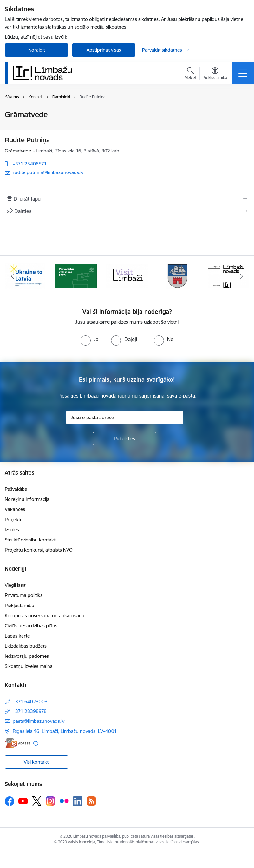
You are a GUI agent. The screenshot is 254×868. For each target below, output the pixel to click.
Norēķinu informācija (27, 499)
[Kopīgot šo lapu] (127, 211)
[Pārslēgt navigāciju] (243, 73)
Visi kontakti (37, 762)
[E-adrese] (17, 743)
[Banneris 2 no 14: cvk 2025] (76, 276)
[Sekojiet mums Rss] (91, 801)
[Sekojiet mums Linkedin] (78, 801)
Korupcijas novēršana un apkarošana (45, 615)
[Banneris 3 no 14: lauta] (127, 276)
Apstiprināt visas (104, 50)
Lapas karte (17, 636)
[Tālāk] (241, 276)
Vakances (15, 509)
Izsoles (12, 530)
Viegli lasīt (15, 585)
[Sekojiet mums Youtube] (23, 801)
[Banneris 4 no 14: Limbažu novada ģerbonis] (178, 276)
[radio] (89, 339)
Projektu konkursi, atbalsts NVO (39, 550)
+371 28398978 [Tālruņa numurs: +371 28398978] (30, 711)
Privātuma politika (24, 595)
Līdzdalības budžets (26, 646)
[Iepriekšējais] (13, 276)
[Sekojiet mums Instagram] (50, 801)
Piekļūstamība (20, 605)
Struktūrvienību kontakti (31, 540)
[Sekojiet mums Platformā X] (37, 801)
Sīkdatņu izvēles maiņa (29, 666)
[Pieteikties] (125, 439)
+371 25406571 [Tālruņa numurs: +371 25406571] (30, 164)
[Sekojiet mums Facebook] (10, 801)
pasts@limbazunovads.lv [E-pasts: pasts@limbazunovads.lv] (39, 721)
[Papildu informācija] (36, 743)
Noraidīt (37, 50)
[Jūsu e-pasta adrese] (125, 418)
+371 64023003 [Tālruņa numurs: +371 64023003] (30, 701)
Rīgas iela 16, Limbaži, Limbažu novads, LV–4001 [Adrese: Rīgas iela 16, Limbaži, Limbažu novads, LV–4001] (65, 731)
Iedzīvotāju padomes (27, 656)
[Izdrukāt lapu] (127, 199)
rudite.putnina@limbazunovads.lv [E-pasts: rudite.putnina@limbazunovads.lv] (48, 172)
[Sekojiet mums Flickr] (64, 801)
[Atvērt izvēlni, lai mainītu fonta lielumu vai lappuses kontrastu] (215, 74)
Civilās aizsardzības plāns (31, 626)
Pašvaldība (16, 489)
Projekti (13, 519)
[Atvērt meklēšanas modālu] (190, 74)
